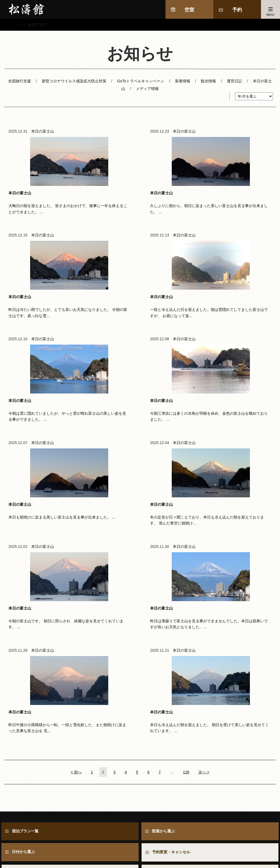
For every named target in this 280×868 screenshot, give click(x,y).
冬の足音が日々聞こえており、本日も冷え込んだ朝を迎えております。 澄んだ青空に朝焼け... (140, 385)
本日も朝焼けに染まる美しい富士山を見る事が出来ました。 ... (49, 385)
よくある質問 (24, 675)
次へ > (204, 573)
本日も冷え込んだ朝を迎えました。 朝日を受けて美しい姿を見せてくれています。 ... (231, 489)
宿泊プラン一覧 (26, 632)
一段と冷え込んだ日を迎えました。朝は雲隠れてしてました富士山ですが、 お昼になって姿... (49, 281)
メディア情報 (147, 89)
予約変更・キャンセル (171, 654)
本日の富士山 (43, 132)
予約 (237, 10)
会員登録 (20, 697)
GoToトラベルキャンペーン (141, 81)
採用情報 (233, 849)
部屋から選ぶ (164, 632)
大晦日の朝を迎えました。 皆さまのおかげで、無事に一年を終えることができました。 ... (49, 176)
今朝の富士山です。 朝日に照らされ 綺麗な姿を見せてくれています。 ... (231, 385)
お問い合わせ (166, 675)
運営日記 (234, 81)
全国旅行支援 (20, 81)
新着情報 (183, 81)
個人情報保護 (263, 849)
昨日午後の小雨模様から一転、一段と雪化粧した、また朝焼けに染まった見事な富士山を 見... (140, 489)
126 (186, 573)
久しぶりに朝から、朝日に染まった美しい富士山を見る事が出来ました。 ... (140, 176)
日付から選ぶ (24, 653)
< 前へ (76, 573)
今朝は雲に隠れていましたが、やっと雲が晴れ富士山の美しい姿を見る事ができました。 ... (140, 281)
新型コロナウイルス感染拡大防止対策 (74, 81)
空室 (189, 10)
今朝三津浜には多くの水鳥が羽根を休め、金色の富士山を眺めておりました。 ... (231, 281)
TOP (16, 25)
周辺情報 (206, 849)
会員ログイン (164, 697)
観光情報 (208, 81)
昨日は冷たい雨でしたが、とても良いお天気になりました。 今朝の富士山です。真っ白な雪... (231, 176)
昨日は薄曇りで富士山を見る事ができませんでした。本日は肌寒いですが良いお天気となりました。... (49, 492)
